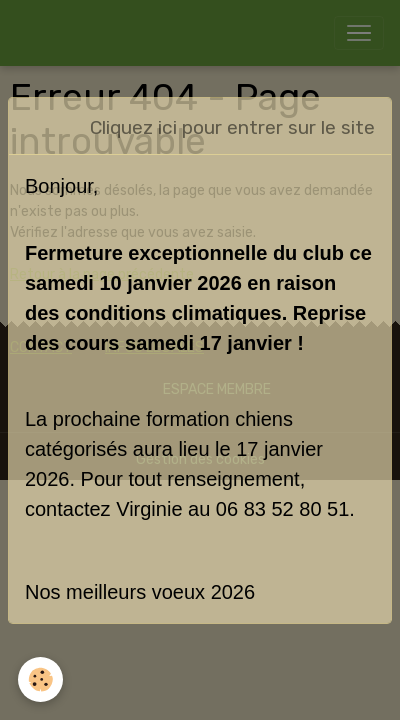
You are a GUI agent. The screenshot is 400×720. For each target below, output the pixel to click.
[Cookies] (40, 679)
